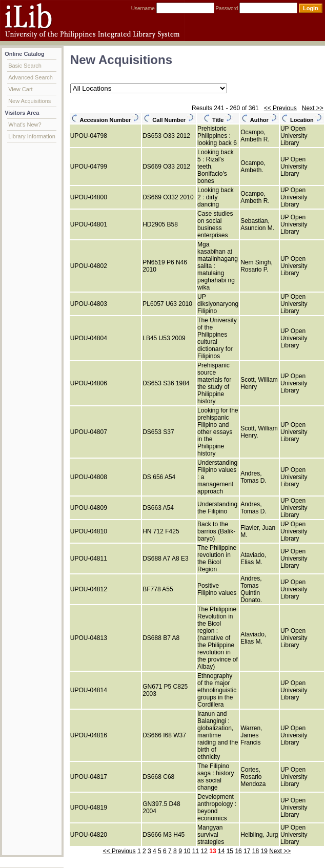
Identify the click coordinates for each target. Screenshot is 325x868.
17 (247, 851)
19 (264, 851)
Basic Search (25, 66)
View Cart (20, 89)
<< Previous (280, 108)
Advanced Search (31, 77)
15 (230, 851)
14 (221, 851)
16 (238, 851)
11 (196, 851)
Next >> (313, 108)
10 (187, 851)
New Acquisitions (29, 101)
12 (204, 851)
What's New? (25, 125)
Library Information (32, 136)
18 (256, 851)
